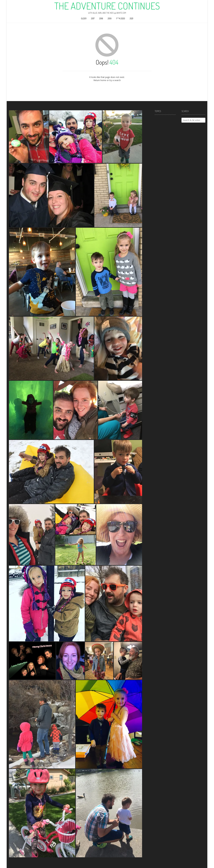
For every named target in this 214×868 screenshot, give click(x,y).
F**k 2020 (121, 18)
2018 (101, 18)
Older (84, 18)
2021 (131, 18)
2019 (110, 18)
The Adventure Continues (107, 6)
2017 (93, 18)
